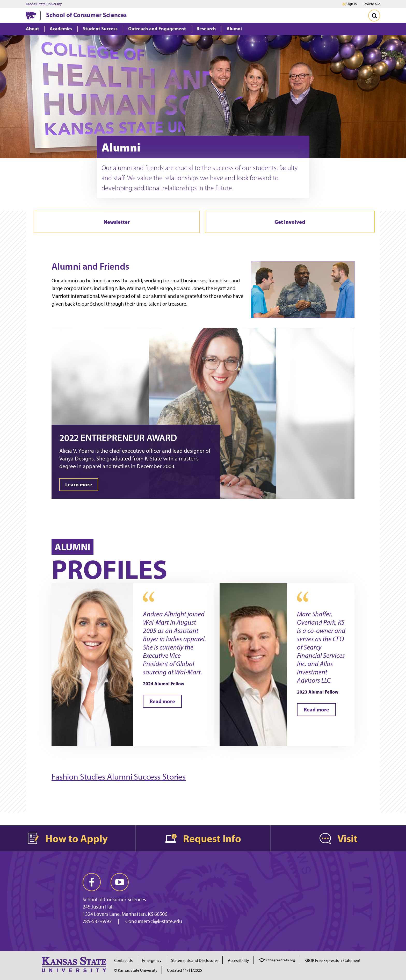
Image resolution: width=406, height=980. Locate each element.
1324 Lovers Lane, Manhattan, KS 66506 (125, 914)
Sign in (352, 4)
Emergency (152, 960)
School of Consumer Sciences (86, 15)
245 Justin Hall (98, 907)
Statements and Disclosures (195, 960)
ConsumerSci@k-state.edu (154, 921)
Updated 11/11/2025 (184, 970)
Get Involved (290, 222)
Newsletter (117, 222)
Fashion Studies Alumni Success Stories (119, 777)
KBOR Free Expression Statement (332, 960)
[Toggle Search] (374, 16)
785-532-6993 (97, 921)
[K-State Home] (31, 15)
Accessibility (238, 960)
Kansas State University (44, 4)
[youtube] (120, 882)
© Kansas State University (136, 970)
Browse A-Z (371, 4)
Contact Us (123, 960)
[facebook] (92, 882)
